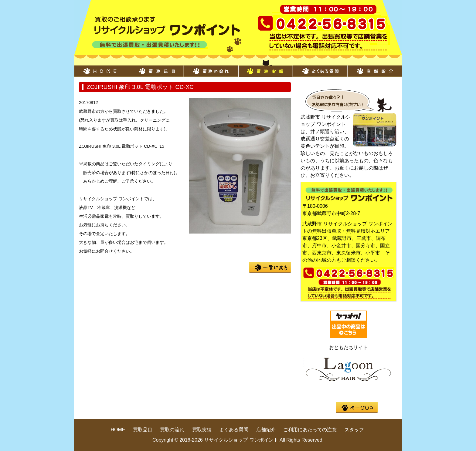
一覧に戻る (270, 267)
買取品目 (156, 68)
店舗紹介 (375, 68)
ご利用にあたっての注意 (310, 430)
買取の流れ (211, 68)
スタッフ (354, 430)
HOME (101, 68)
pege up (357, 407)
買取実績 (265, 68)
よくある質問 (320, 68)
